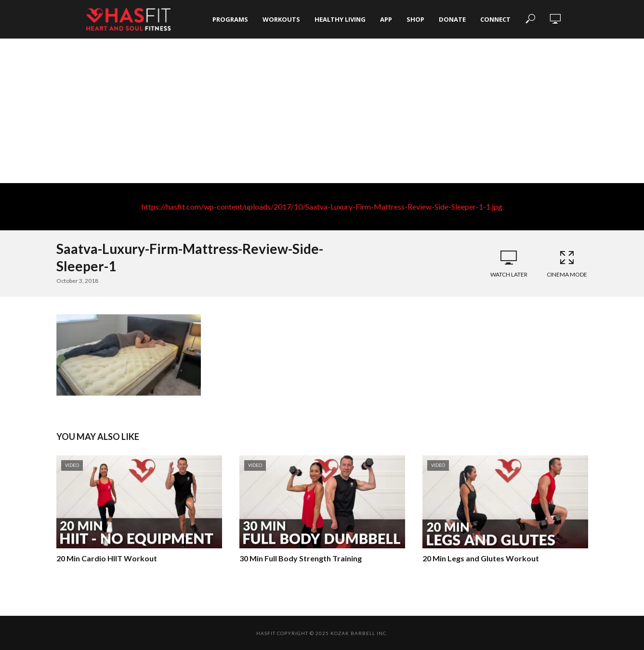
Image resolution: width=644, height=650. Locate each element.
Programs (230, 19)
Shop (415, 19)
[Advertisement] (322, 111)
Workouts (281, 19)
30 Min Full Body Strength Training (301, 558)
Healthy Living (340, 19)
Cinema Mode (567, 264)
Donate (452, 19)
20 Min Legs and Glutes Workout (481, 558)
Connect (495, 19)
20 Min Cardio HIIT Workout (107, 558)
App (386, 19)
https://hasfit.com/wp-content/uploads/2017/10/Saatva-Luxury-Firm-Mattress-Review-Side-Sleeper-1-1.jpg (322, 206)
